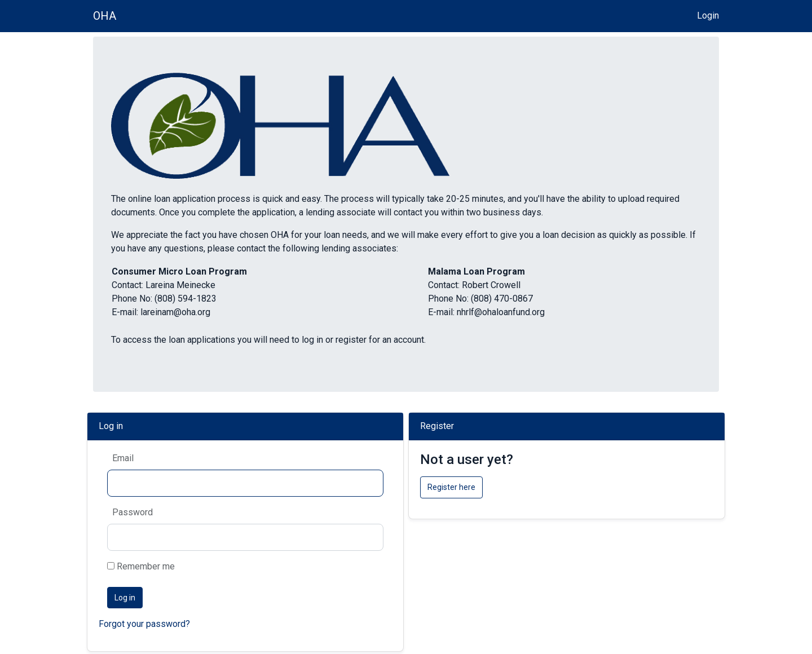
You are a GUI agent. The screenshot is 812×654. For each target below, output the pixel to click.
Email (123, 458)
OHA (105, 16)
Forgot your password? (144, 624)
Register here (451, 487)
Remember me (141, 566)
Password (133, 512)
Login (708, 16)
